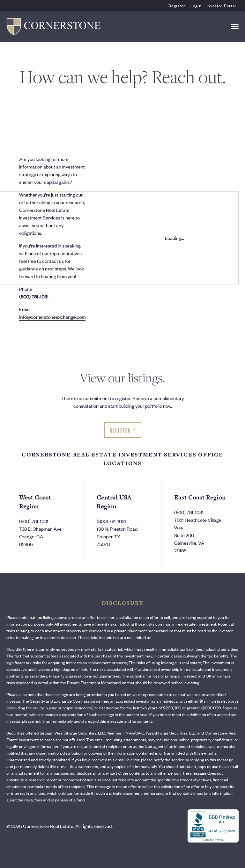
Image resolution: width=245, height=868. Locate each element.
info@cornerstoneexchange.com (52, 317)
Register (177, 6)
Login (196, 6)
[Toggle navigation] (235, 27)
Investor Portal (222, 6)
